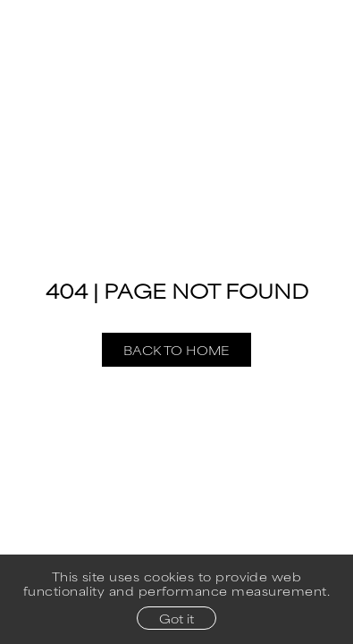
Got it (176, 618)
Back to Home (176, 350)
